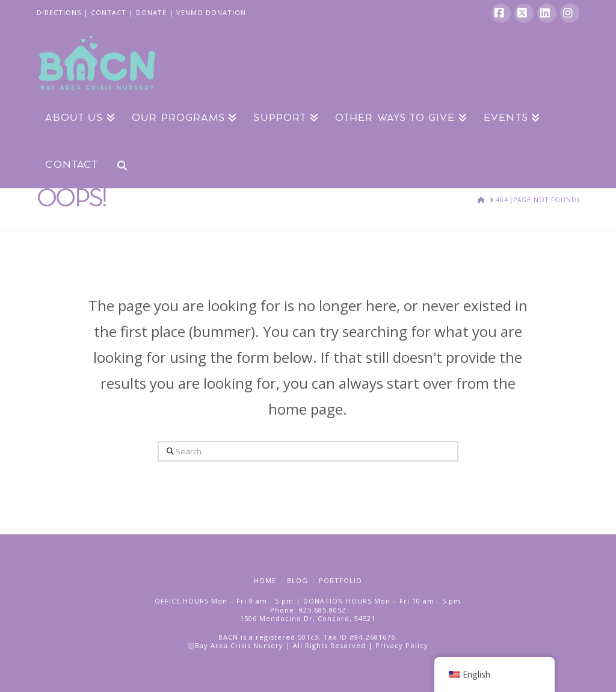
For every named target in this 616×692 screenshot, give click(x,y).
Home (265, 580)
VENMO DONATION (211, 12)
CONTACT (109, 12)
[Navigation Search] (117, 164)
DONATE (151, 12)
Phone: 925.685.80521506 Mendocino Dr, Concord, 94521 (308, 614)
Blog (297, 580)
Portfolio (340, 580)
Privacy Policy (402, 645)
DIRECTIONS (59, 12)
